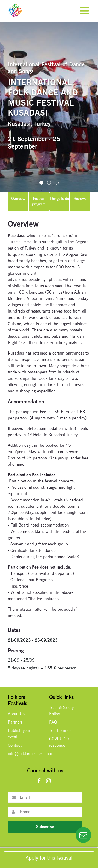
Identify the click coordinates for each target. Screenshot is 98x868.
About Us (16, 714)
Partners (15, 722)
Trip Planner (60, 731)
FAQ (53, 722)
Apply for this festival (49, 858)
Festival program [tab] (39, 201)
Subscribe (45, 827)
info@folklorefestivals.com (31, 754)
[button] (41, 183)
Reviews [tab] (80, 199)
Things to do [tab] (59, 199)
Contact (15, 745)
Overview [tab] (18, 199)
